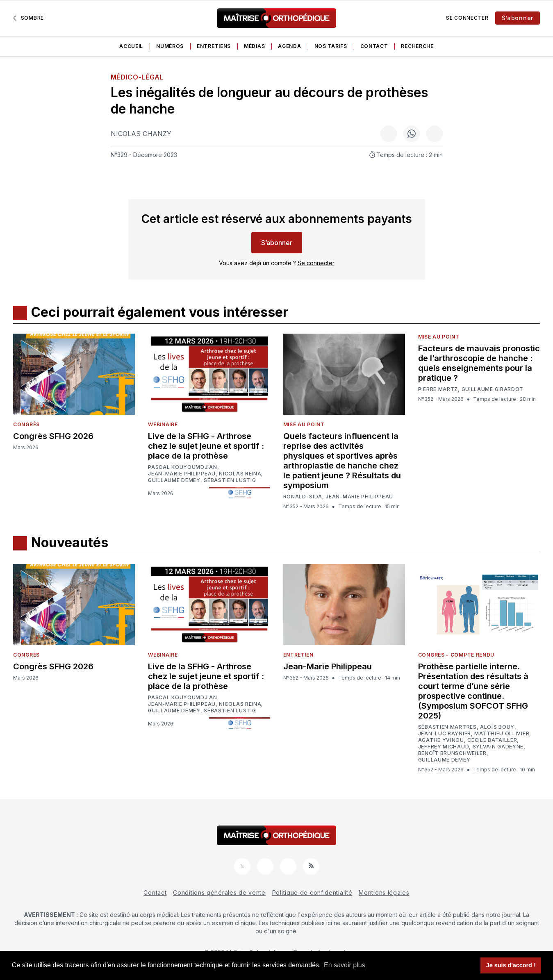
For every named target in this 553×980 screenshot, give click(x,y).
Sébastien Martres (447, 727)
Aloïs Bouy (497, 727)
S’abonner (518, 18)
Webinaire (163, 424)
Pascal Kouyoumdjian (182, 467)
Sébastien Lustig (230, 480)
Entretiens (214, 46)
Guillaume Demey (174, 480)
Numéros (170, 46)
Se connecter (467, 18)
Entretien (298, 655)
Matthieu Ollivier (502, 734)
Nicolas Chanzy (141, 134)
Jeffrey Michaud (444, 747)
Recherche (417, 46)
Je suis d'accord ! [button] (511, 965)
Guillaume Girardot (493, 389)
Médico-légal (137, 77)
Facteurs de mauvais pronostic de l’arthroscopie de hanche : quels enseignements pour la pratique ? (479, 363)
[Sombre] (28, 18)
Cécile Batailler (492, 740)
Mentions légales (384, 892)
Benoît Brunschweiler (452, 753)
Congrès (26, 424)
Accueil (131, 46)
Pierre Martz (438, 389)
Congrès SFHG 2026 (53, 436)
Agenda (289, 46)
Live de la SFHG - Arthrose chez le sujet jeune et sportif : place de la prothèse (206, 446)
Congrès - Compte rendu (456, 655)
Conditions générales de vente (219, 892)
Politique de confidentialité (312, 892)
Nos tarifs (331, 46)
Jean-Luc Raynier (445, 734)
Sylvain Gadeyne (498, 747)
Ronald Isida (303, 497)
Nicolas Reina (240, 474)
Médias (254, 46)
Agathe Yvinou (441, 740)
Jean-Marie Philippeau (182, 474)
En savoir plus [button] (345, 965)
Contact (374, 46)
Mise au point (304, 424)
